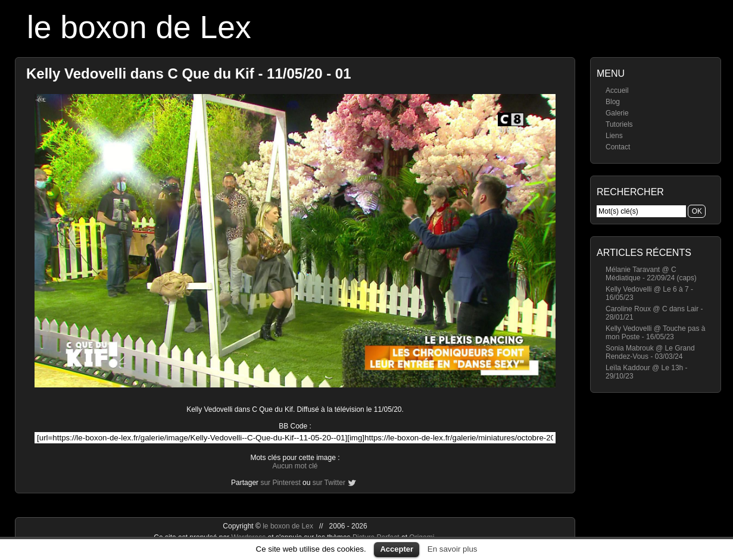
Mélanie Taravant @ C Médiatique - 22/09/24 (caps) (651, 274)
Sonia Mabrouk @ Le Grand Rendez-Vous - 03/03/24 (650, 352)
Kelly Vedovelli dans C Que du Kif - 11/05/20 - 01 (189, 73)
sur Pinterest (280, 483)
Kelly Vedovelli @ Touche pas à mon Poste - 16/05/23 (655, 333)
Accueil (617, 90)
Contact (618, 147)
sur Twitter (329, 483)
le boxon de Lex (139, 27)
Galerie (617, 113)
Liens (614, 136)
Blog (613, 102)
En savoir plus (453, 549)
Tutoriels (619, 124)
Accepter (397, 549)
